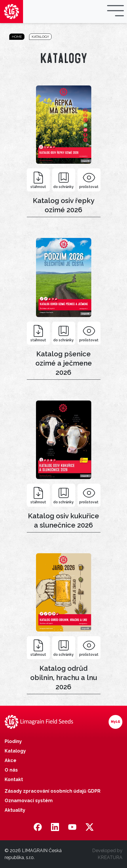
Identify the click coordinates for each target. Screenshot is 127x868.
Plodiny (13, 741)
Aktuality (15, 810)
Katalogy (40, 37)
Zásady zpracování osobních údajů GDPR (53, 791)
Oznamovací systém (29, 801)
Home (17, 37)
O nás (11, 770)
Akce (11, 760)
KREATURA (110, 857)
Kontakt (14, 779)
